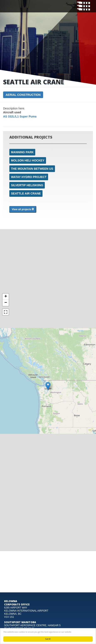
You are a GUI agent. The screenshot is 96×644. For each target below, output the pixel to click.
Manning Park (22, 152)
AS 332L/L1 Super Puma (20, 116)
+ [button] (6, 297)
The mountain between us (32, 169)
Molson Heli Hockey (28, 160)
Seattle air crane (26, 193)
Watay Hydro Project (29, 177)
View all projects (23, 209)
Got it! (48, 639)
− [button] (6, 303)
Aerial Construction (23, 95)
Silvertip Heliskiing (27, 185)
